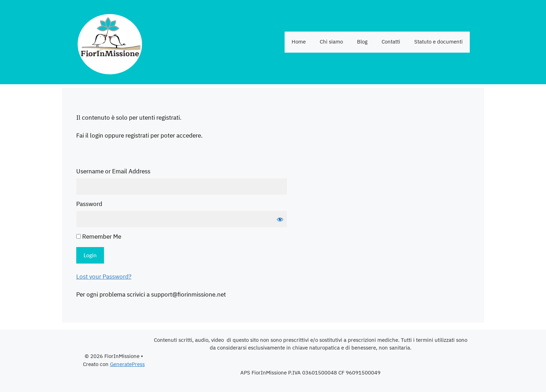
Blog (362, 42)
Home (299, 42)
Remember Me (99, 237)
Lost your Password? (104, 277)
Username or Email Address (113, 172)
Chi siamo (331, 42)
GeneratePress (127, 364)
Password (89, 205)
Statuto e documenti (438, 42)
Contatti (391, 42)
